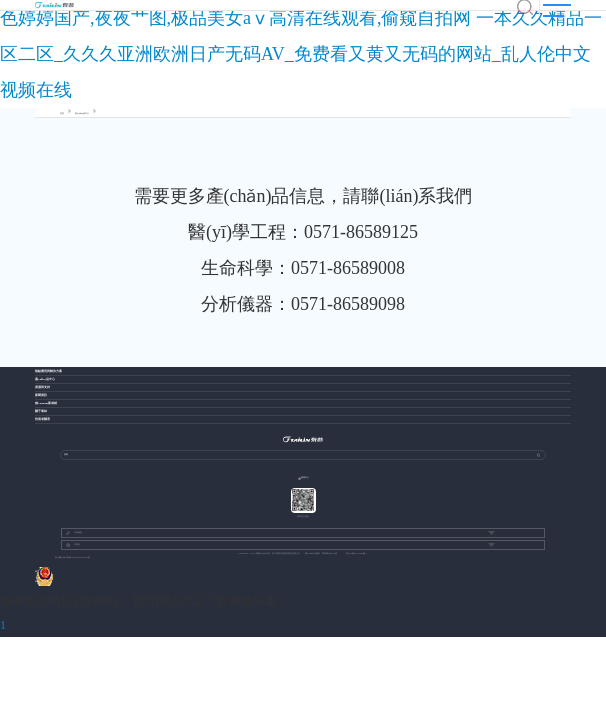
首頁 (62, 113)
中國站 (73, 545)
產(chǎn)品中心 (82, 113)
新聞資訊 (41, 395)
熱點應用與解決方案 (48, 371)
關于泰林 (41, 411)
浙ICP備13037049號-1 (356, 553)
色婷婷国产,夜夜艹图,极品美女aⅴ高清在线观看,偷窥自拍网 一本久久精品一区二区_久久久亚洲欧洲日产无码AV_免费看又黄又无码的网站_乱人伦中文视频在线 (301, 54)
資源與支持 (42, 387)
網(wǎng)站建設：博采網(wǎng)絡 (320, 553)
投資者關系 (42, 419)
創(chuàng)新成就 (46, 403)
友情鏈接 (74, 533)
